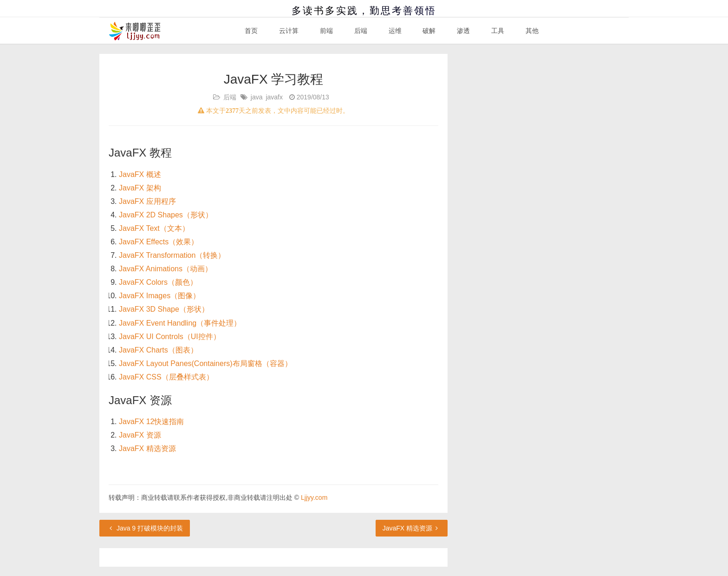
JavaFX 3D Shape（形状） (164, 309)
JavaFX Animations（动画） (166, 269)
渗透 (463, 31)
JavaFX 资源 (140, 435)
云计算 (289, 31)
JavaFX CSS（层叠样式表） (166, 377)
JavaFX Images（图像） (159, 296)
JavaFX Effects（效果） (159, 242)
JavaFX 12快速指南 (151, 422)
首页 (251, 31)
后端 (361, 31)
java (257, 97)
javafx (274, 97)
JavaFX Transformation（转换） (172, 255)
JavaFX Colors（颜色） (158, 282)
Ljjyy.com (314, 497)
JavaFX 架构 (140, 188)
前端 (326, 31)
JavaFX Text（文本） (154, 228)
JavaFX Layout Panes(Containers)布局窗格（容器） (205, 363)
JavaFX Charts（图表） (158, 350)
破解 (429, 31)
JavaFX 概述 (140, 174)
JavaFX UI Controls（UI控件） (170, 337)
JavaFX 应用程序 (147, 201)
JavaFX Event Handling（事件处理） (180, 323)
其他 (532, 31)
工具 (498, 31)
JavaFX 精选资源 (147, 448)
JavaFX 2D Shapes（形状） (166, 215)
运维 (395, 31)
